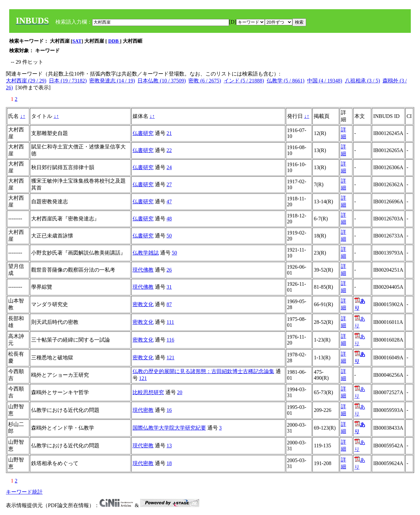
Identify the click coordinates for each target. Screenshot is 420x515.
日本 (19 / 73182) (68, 81)
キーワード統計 (24, 492)
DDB (114, 41)
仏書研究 (143, 133)
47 (169, 202)
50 (169, 236)
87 (169, 304)
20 (180, 392)
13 (169, 446)
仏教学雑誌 (146, 253)
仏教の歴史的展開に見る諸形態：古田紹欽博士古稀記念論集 (203, 371)
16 (169, 410)
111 (170, 322)
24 (169, 167)
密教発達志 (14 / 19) (112, 81)
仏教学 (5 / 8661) (286, 81)
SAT (77, 41)
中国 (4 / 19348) (325, 81)
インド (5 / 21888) (244, 81)
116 (170, 340)
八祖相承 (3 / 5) (362, 81)
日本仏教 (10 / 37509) (162, 81)
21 (169, 133)
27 (169, 184)
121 (171, 358)
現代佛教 (143, 270)
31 (169, 287)
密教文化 (143, 304)
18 (169, 463)
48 (169, 219)
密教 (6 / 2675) (205, 81)
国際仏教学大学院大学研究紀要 (169, 428)
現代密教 (143, 410)
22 (169, 150)
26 (169, 270)
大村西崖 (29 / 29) (26, 81)
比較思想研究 (148, 392)
